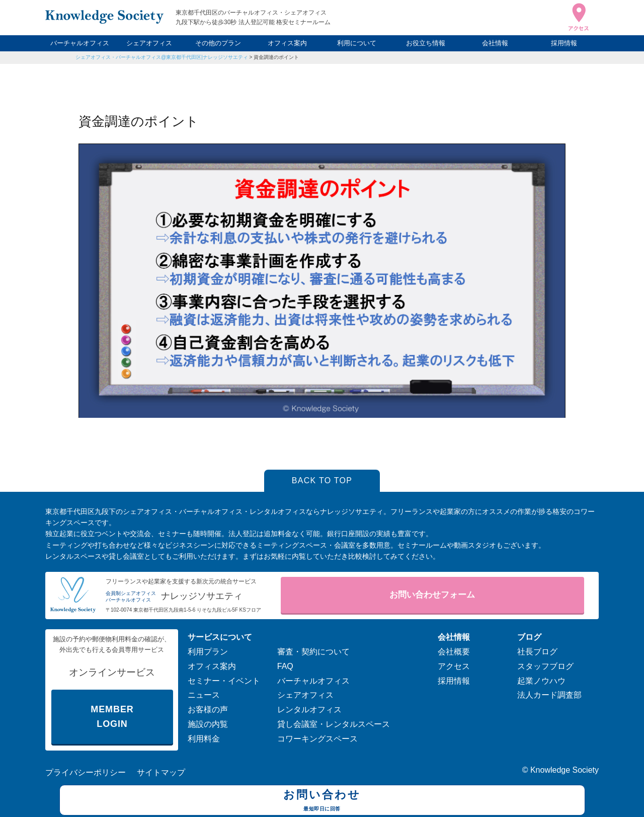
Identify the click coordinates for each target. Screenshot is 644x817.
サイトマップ (161, 772)
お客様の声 (208, 710)
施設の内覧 (208, 724)
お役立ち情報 (426, 43)
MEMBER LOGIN (112, 717)
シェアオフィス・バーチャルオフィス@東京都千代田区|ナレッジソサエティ (162, 57)
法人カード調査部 (549, 695)
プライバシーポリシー (86, 772)
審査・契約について (313, 652)
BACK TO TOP (322, 480)
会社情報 (495, 43)
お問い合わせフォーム (432, 595)
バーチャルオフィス (80, 43)
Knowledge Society (565, 770)
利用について (357, 43)
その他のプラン (218, 43)
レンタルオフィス (309, 710)
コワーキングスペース (317, 739)
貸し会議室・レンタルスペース (334, 724)
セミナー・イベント (224, 681)
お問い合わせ (322, 801)
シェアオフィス (149, 43)
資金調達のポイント (276, 57)
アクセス (454, 666)
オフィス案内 (287, 43)
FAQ (285, 666)
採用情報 (564, 43)
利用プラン (208, 652)
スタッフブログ (545, 666)
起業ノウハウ (541, 681)
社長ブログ (537, 652)
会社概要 (454, 652)
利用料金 (204, 739)
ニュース (204, 695)
